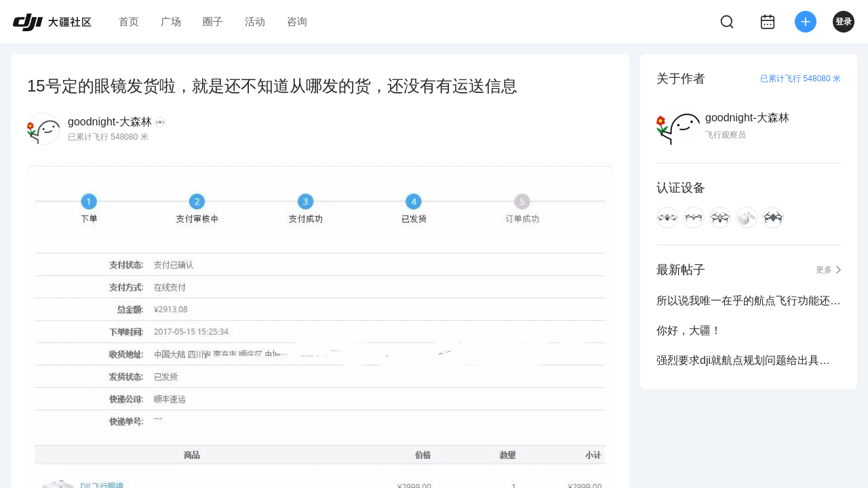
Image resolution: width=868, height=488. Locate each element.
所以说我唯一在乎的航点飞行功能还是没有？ (749, 301)
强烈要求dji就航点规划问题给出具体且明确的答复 (749, 360)
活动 (255, 21)
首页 (129, 21)
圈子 (213, 21)
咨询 (297, 21)
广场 (171, 21)
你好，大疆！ (689, 330)
